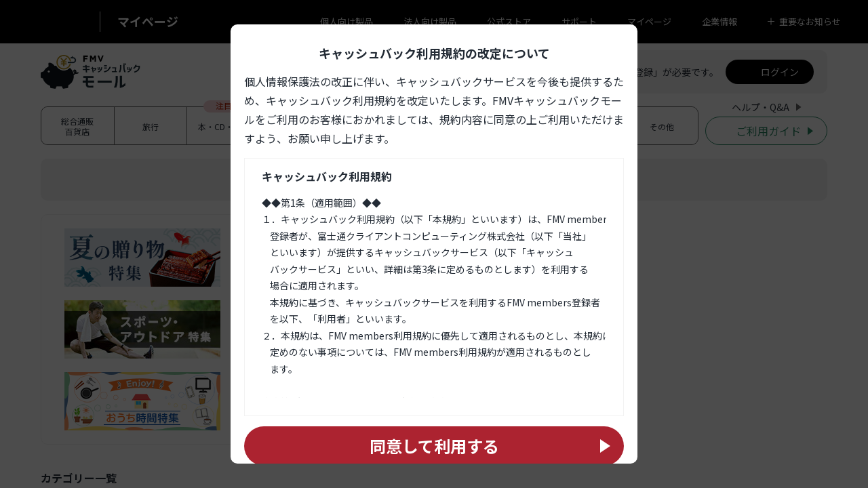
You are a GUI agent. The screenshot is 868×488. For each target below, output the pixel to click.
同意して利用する (434, 446)
